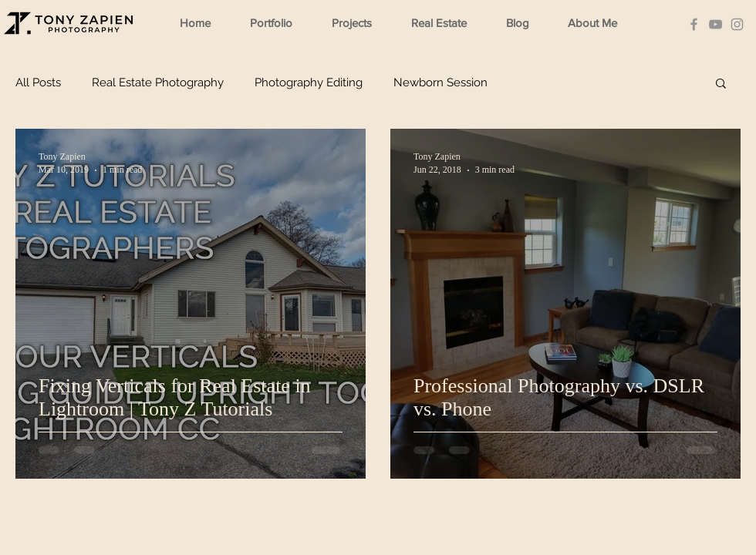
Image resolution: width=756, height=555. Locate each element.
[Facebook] (694, 24)
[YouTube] (715, 24)
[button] (278, 23)
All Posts (38, 82)
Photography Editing (309, 82)
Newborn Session (440, 82)
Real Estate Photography (158, 82)
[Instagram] (737, 24)
